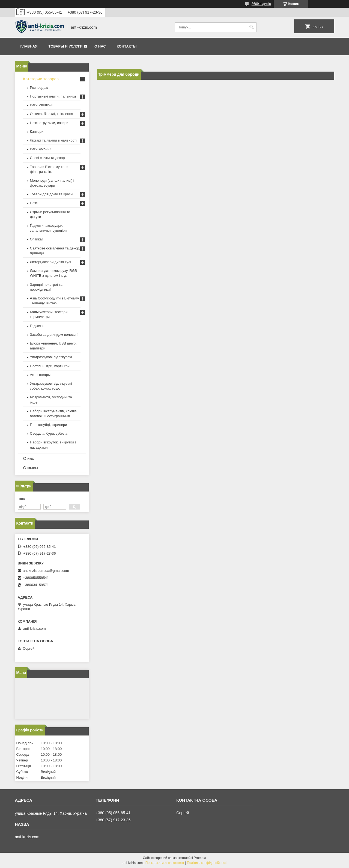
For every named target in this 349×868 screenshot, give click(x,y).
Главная (29, 46)
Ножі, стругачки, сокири (49, 123)
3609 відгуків (261, 4)
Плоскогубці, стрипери (49, 425)
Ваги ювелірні (41, 105)
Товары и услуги (66, 46)
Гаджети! (37, 326)
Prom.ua (200, 858)
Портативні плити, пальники (53, 96)
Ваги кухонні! (41, 149)
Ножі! (34, 203)
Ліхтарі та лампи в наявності (53, 140)
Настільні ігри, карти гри (50, 366)
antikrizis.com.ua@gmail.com (46, 571)
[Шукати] (252, 27)
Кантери (37, 132)
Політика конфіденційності (207, 863)
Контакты (127, 46)
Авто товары (40, 375)
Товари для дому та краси (51, 194)
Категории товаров (41, 79)
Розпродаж (39, 88)
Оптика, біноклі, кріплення (52, 114)
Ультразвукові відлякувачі (51, 357)
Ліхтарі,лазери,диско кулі (51, 262)
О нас (100, 46)
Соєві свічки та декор (47, 158)
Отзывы (31, 468)
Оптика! (36, 239)
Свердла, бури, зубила (49, 433)
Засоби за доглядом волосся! (54, 335)
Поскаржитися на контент (165, 863)
